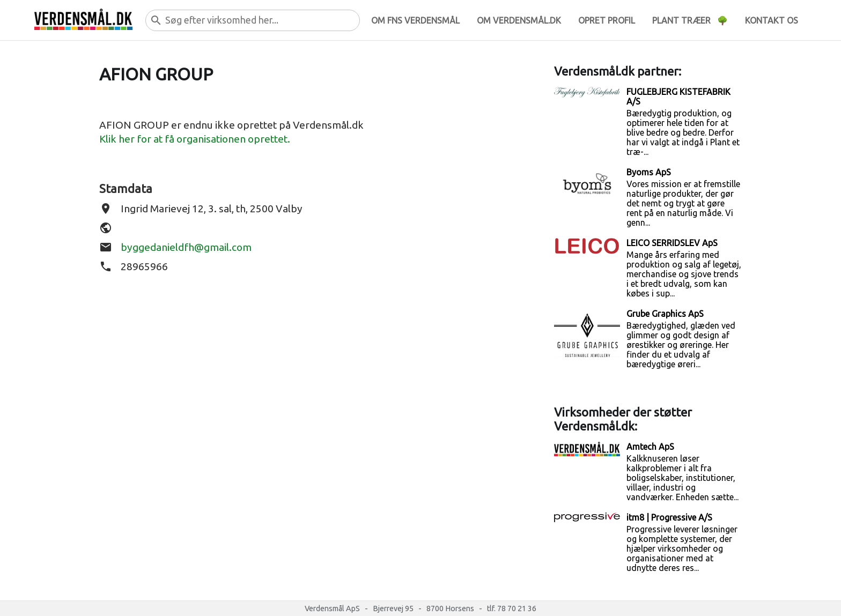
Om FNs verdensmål (415, 20)
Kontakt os (772, 20)
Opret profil (607, 20)
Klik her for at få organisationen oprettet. (195, 139)
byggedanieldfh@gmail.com (186, 247)
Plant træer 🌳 (690, 20)
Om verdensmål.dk (519, 20)
